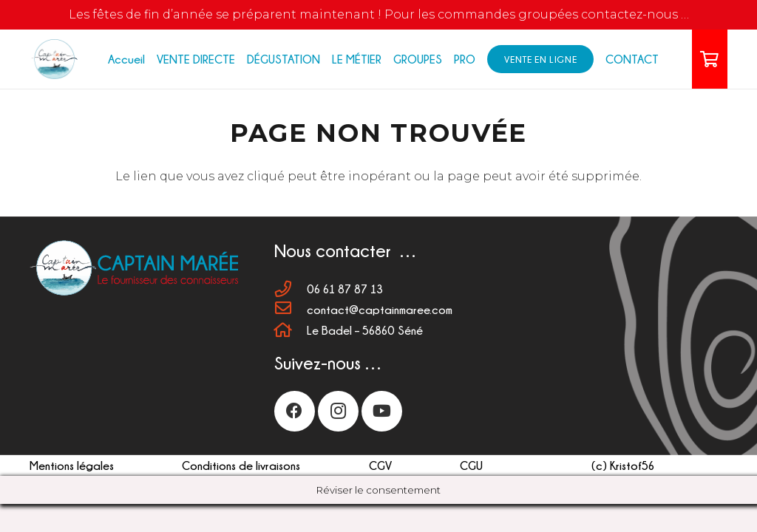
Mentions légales (72, 465)
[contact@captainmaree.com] (291, 310)
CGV (380, 465)
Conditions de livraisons (241, 465)
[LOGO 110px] (54, 59)
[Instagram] (338, 411)
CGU (471, 465)
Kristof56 (632, 465)
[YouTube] (382, 411)
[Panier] (710, 59)
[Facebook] (295, 411)
